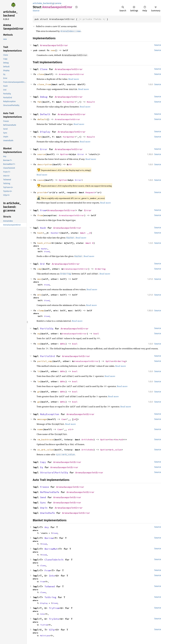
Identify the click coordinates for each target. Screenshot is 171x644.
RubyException (50, 414)
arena (59, 3)
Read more (74, 79)
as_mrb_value (45, 450)
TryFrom (54, 608)
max (39, 279)
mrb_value (116, 450)
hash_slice (44, 243)
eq (39, 334)
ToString (50, 597)
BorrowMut (51, 549)
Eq (42, 467)
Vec (112, 439)
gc (54, 3)
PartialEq (47, 329)
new (53, 50)
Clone (44, 69)
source (41, 154)
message (42, 419)
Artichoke (88, 439)
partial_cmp (45, 361)
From (43, 210)
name (40, 429)
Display (45, 132)
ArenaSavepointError (54, 45)
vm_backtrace (45, 439)
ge (39, 402)
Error (44, 149)
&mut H (90, 243)
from (40, 215)
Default (45, 114)
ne (39, 344)
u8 (75, 419)
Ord (42, 264)
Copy (43, 462)
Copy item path (76, 7)
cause (41, 180)
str (70, 164)
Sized (47, 251)
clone (41, 74)
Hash (43, 228)
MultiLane (45, 636)
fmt (39, 102)
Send (43, 497)
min (39, 295)
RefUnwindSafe (50, 492)
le (39, 381)
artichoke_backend (42, 3)
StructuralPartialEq (54, 472)
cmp (39, 269)
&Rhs (63, 344)
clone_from (44, 84)
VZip (52, 630)
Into (52, 576)
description (45, 164)
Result (91, 102)
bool (96, 334)
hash (40, 233)
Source (36, 11)
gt (39, 392)
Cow (63, 419)
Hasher (55, 233)
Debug (44, 97)
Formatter (69, 102)
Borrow (49, 538)
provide (42, 192)
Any (47, 527)
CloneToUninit (54, 560)
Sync (43, 503)
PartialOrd (47, 356)
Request (90, 192)
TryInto (54, 619)
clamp (41, 310)
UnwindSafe (47, 513)
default (42, 119)
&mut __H (85, 233)
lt (39, 371)
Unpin (44, 508)
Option (64, 154)
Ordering (100, 269)
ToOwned (50, 586)
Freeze (44, 487)
